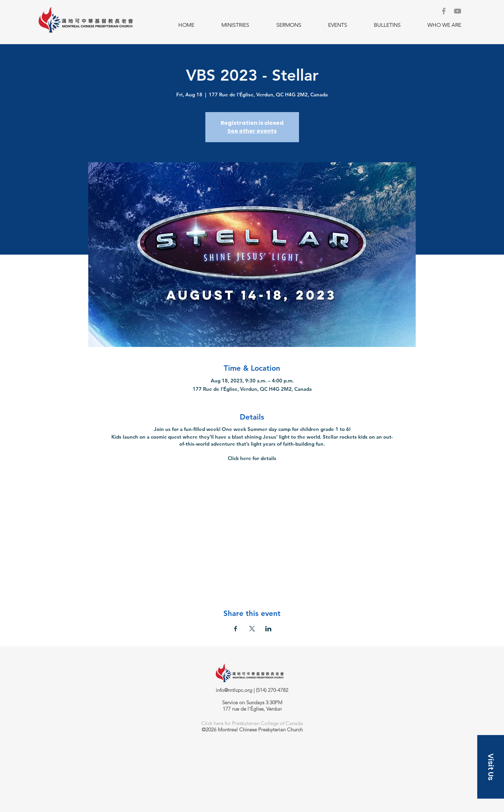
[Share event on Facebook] (236, 629)
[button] (235, 25)
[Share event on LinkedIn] (268, 629)
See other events (252, 131)
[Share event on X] (252, 629)
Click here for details (252, 458)
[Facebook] (444, 11)
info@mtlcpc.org (234, 690)
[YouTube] (458, 11)
